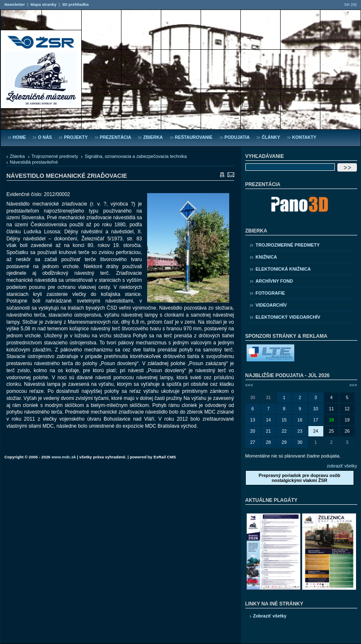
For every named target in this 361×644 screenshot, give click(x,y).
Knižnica (267, 257)
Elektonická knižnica (283, 269)
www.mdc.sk (64, 457)
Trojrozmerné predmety (55, 156)
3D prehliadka (75, 4)
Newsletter (15, 4)
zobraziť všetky (342, 466)
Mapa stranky (44, 4)
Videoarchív (271, 305)
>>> (353, 385)
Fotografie (270, 293)
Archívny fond (274, 281)
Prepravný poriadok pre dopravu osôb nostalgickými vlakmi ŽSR (299, 478)
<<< (249, 385)
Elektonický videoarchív (288, 317)
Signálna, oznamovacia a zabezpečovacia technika (136, 156)
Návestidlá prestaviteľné (34, 162)
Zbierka (17, 156)
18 (331, 420)
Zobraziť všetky (270, 616)
